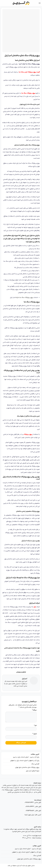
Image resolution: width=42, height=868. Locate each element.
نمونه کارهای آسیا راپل (33, 771)
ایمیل (35, 734)
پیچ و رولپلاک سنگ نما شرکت (24, 298)
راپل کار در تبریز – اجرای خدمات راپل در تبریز (26, 757)
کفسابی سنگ (35, 764)
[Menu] (40, 3)
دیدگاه (34, 710)
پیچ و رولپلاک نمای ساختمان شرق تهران (27, 767)
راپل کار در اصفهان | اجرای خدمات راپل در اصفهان (25, 761)
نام (35, 726)
